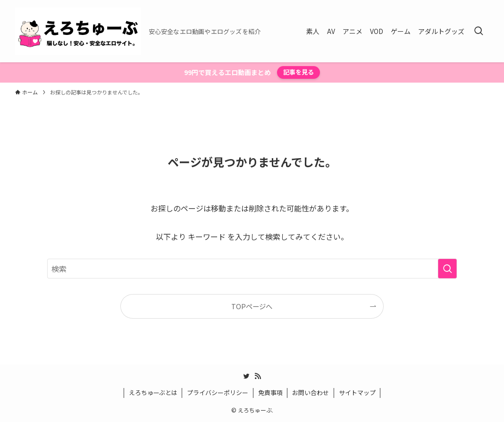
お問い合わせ (311, 392)
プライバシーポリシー (218, 392)
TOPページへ (252, 306)
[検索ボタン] (479, 31)
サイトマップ (357, 392)
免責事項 (270, 392)
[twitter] (246, 376)
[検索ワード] (252, 269)
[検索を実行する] (447, 269)
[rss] (258, 376)
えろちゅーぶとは (153, 392)
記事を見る (298, 72)
